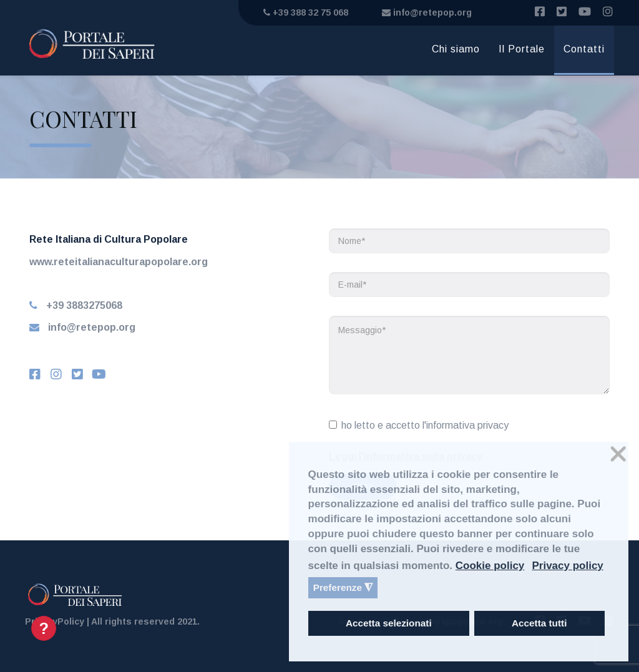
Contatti (584, 49)
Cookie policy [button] (490, 566)
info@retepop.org (427, 12)
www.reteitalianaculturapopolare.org (119, 262)
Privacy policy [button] (567, 566)
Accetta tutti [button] (539, 623)
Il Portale (522, 49)
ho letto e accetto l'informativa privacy (419, 425)
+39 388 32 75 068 (306, 12)
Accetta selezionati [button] (389, 623)
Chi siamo (456, 49)
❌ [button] (618, 454)
